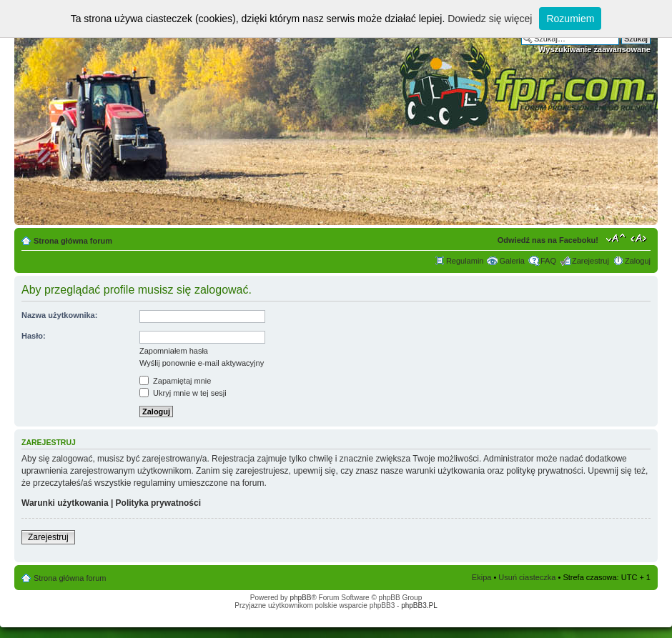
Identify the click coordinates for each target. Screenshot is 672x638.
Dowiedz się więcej (490, 19)
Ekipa (482, 577)
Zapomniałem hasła (174, 351)
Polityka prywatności (158, 503)
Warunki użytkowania (65, 503)
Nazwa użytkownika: (59, 315)
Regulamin (465, 261)
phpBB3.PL (419, 605)
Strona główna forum (73, 241)
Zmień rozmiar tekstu (616, 238)
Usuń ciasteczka (527, 577)
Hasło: (34, 336)
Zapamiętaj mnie (175, 381)
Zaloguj (638, 261)
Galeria (512, 261)
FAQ (548, 261)
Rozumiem (570, 19)
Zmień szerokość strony (640, 238)
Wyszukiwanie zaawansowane (594, 49)
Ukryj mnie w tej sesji (183, 393)
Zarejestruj (591, 261)
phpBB (300, 598)
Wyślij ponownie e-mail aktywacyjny (202, 363)
